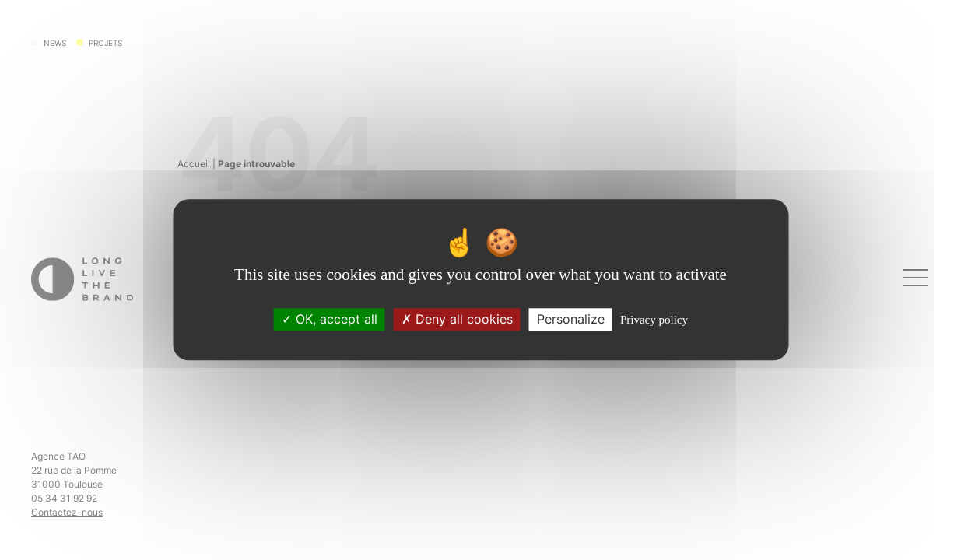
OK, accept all (330, 320)
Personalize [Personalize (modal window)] (571, 320)
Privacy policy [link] (654, 320)
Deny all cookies (457, 320)
